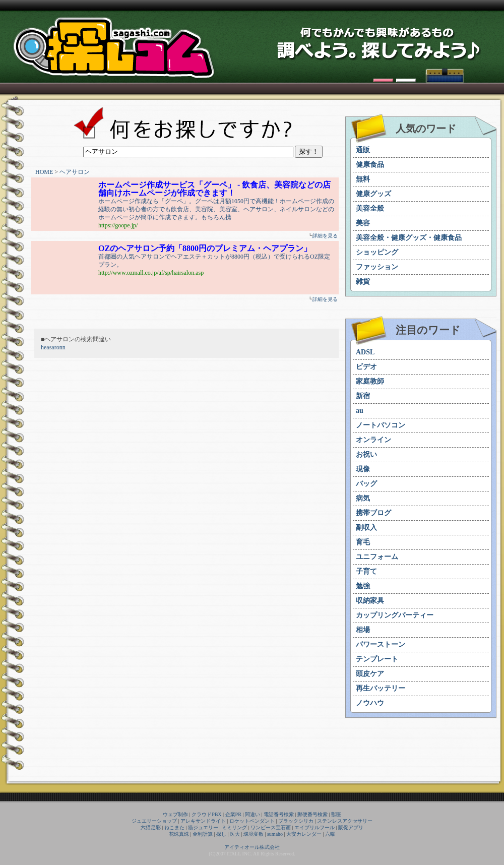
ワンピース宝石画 (271, 827)
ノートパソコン (381, 425)
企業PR (233, 814)
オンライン (373, 440)
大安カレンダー (304, 834)
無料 (363, 179)
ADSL (365, 352)
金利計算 (203, 834)
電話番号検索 (279, 814)
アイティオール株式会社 (252, 847)
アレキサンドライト (203, 821)
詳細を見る (325, 236)
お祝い (366, 454)
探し (221, 834)
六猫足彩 (151, 827)
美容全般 (370, 208)
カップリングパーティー (395, 615)
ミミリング (234, 827)
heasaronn (53, 347)
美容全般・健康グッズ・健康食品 (409, 238)
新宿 (363, 396)
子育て (366, 571)
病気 (363, 498)
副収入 (366, 528)
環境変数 (254, 834)
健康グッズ (373, 194)
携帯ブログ (373, 513)
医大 (235, 834)
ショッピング (377, 252)
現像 (363, 469)
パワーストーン (381, 644)
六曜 (330, 834)
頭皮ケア (370, 674)
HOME (44, 172)
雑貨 (363, 282)
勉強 (363, 586)
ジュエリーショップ (154, 821)
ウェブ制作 (175, 814)
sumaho (275, 834)
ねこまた (174, 827)
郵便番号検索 (312, 814)
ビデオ (366, 367)
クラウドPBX (206, 814)
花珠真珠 (179, 834)
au (360, 411)
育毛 (363, 542)
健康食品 (370, 165)
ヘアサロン (75, 172)
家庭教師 (370, 381)
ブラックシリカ (296, 821)
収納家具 (370, 601)
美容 (363, 223)
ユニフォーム (377, 557)
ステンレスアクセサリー (345, 821)
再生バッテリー (381, 688)
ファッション (377, 267)
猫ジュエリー (203, 827)
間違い (253, 814)
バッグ (366, 484)
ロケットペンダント (252, 821)
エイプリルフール (314, 827)
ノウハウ (370, 703)
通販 (363, 150)
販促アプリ (351, 827)
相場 (363, 630)
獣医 (336, 814)
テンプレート (377, 659)
